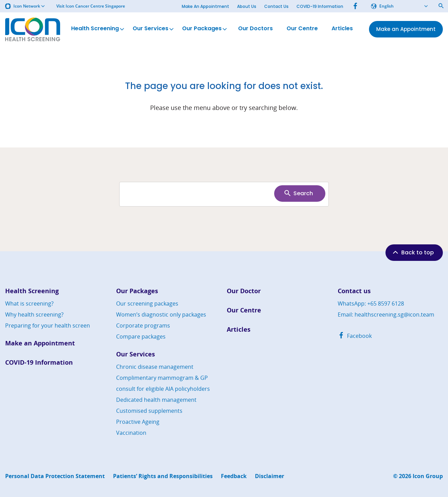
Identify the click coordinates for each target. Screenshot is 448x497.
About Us (247, 6)
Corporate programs (143, 325)
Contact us (354, 291)
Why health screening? (34, 314)
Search (298, 193)
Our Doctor (244, 291)
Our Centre (302, 29)
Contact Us (276, 6)
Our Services (154, 29)
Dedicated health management (156, 400)
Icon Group (428, 476)
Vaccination (131, 433)
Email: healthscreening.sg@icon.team (386, 314)
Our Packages (205, 29)
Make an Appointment (40, 343)
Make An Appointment (205, 6)
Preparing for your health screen (48, 325)
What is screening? (29, 303)
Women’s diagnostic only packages (161, 314)
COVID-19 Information (320, 6)
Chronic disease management (155, 367)
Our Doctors (255, 29)
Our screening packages (147, 303)
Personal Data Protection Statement (55, 476)
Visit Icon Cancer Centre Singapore (91, 6)
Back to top (413, 252)
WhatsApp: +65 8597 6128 (371, 303)
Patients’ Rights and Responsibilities (163, 476)
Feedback (234, 476)
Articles (342, 29)
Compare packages (141, 336)
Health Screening (98, 29)
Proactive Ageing (138, 422)
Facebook (355, 336)
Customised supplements (149, 411)
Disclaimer (270, 476)
